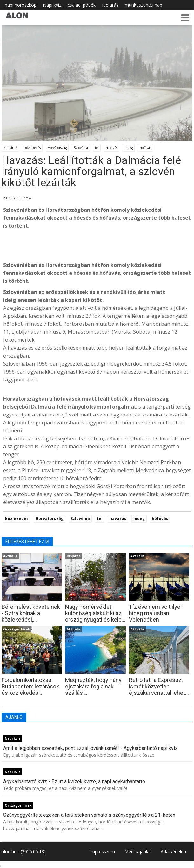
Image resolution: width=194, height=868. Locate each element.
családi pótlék (82, 5)
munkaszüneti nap (144, 5)
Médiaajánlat (138, 852)
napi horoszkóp (21, 5)
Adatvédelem (174, 852)
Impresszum (102, 852)
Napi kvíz (52, 5)
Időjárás (110, 5)
